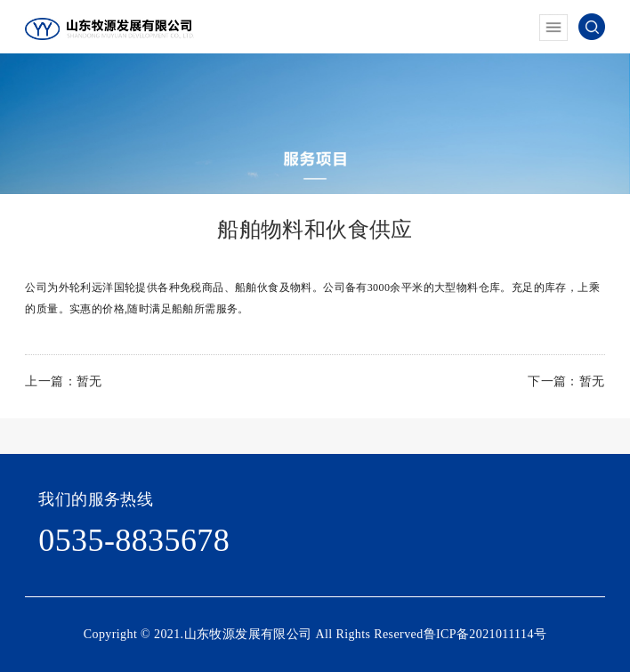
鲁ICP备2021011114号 (485, 634)
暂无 (89, 381)
